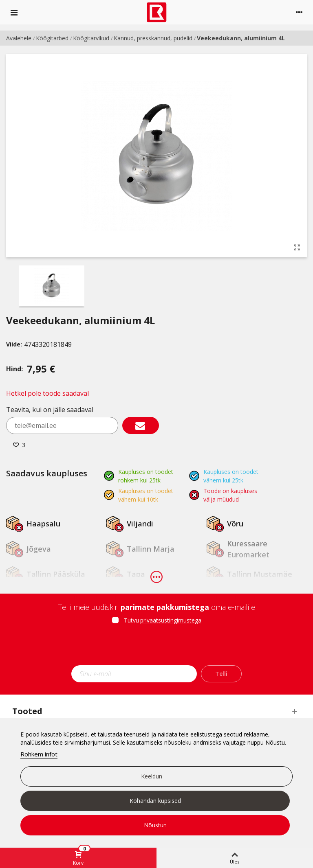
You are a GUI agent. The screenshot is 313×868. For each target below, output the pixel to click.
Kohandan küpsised (155, 801)
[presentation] (156, 647)
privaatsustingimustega (171, 620)
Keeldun (152, 776)
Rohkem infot (39, 754)
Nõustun (155, 825)
